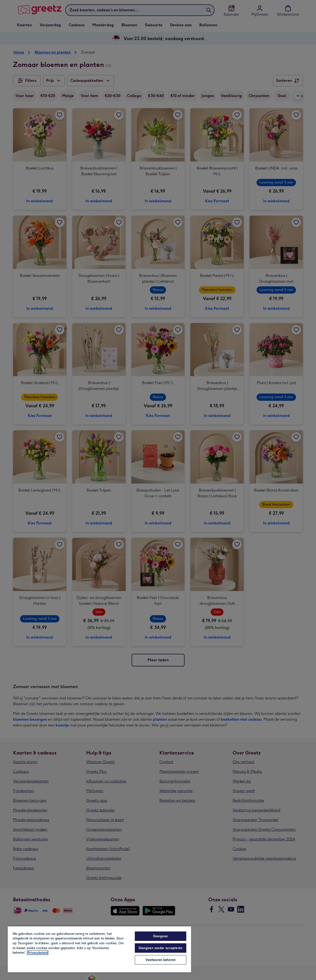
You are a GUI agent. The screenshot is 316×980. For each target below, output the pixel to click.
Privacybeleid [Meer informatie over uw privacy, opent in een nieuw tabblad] (38, 953)
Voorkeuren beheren (161, 960)
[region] (99, 949)
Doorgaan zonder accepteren (161, 948)
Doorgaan (161, 936)
